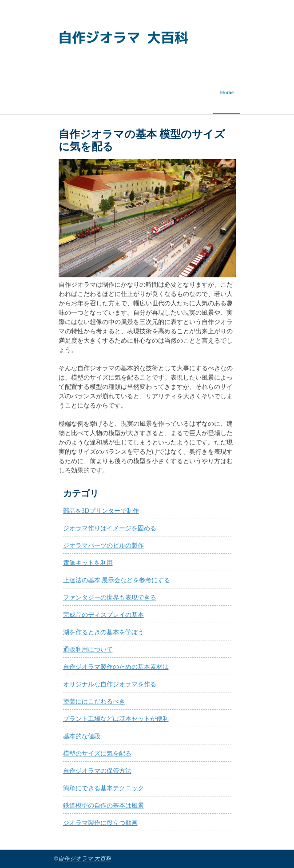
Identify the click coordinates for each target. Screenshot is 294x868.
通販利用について (88, 650)
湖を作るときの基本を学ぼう (103, 632)
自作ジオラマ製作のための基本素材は (116, 667)
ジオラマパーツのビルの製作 (103, 546)
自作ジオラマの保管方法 (97, 771)
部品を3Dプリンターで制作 (101, 511)
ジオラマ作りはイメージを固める (110, 528)
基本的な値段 (82, 736)
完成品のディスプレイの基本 (103, 615)
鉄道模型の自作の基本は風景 (103, 806)
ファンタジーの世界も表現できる (110, 598)
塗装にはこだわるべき (94, 702)
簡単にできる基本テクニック (103, 788)
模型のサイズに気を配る (97, 754)
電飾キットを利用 (88, 563)
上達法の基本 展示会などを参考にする (117, 580)
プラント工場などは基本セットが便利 (116, 719)
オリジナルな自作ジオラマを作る (110, 684)
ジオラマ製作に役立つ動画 (100, 823)
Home (227, 92)
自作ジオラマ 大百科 (85, 859)
